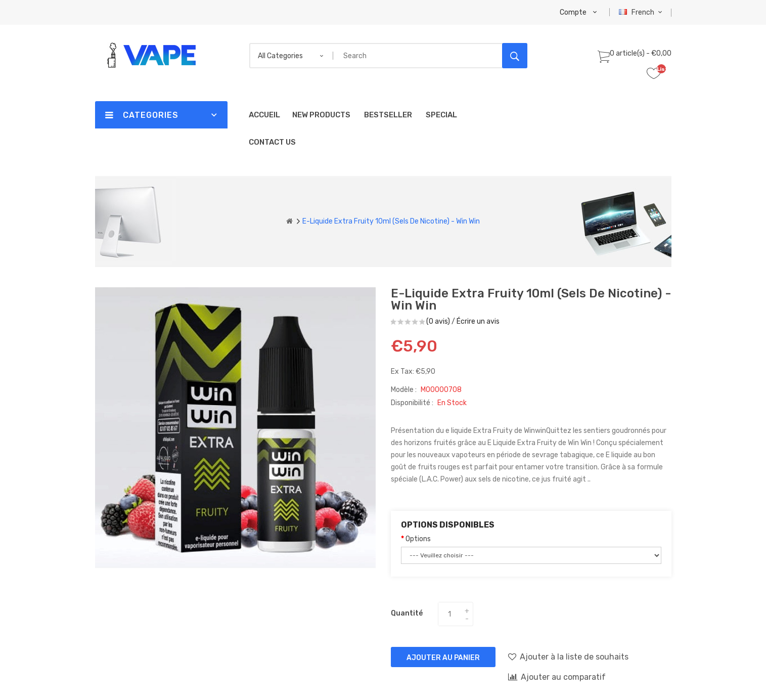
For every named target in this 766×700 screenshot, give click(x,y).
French (642, 12)
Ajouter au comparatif (557, 677)
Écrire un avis (478, 321)
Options (418, 539)
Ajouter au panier (443, 658)
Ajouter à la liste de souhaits (568, 657)
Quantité (407, 613)
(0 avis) (438, 321)
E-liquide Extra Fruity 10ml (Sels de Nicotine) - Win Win (391, 221)
